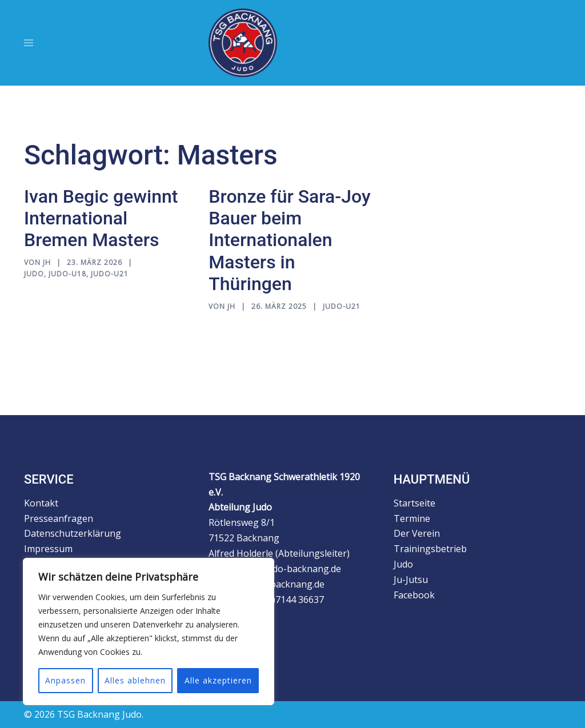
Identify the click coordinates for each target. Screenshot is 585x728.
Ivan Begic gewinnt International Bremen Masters (101, 218)
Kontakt (41, 503)
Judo (34, 274)
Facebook (418, 595)
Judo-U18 (67, 274)
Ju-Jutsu (411, 580)
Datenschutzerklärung (73, 533)
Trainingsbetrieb (430, 549)
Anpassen (65, 680)
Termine (412, 518)
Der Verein (417, 533)
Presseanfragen (59, 518)
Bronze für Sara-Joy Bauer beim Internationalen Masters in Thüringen (289, 240)
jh (47, 262)
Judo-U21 (110, 274)
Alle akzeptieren (218, 680)
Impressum (48, 549)
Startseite (414, 503)
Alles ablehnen (135, 680)
